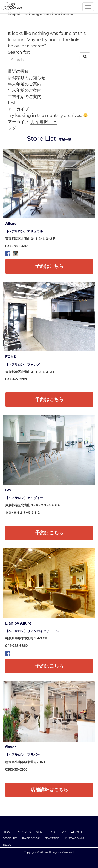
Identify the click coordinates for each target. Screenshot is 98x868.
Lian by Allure (18, 623)
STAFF (41, 832)
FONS (11, 357)
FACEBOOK (31, 838)
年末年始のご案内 (25, 84)
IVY (8, 490)
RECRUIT (10, 838)
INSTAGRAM (74, 838)
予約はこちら (49, 266)
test (12, 103)
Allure (11, 224)
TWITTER (53, 838)
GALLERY (58, 832)
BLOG (7, 845)
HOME (8, 832)
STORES (24, 832)
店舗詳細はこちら (49, 790)
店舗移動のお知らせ (27, 78)
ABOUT (77, 832)
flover (11, 747)
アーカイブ (18, 122)
